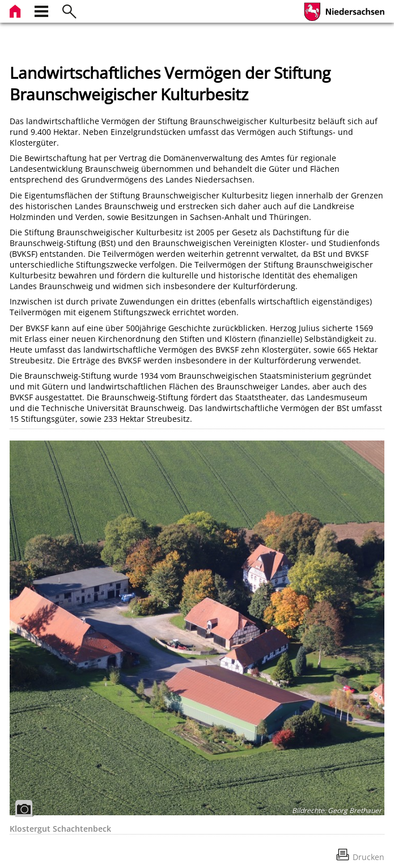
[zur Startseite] (16, 10)
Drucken (368, 857)
